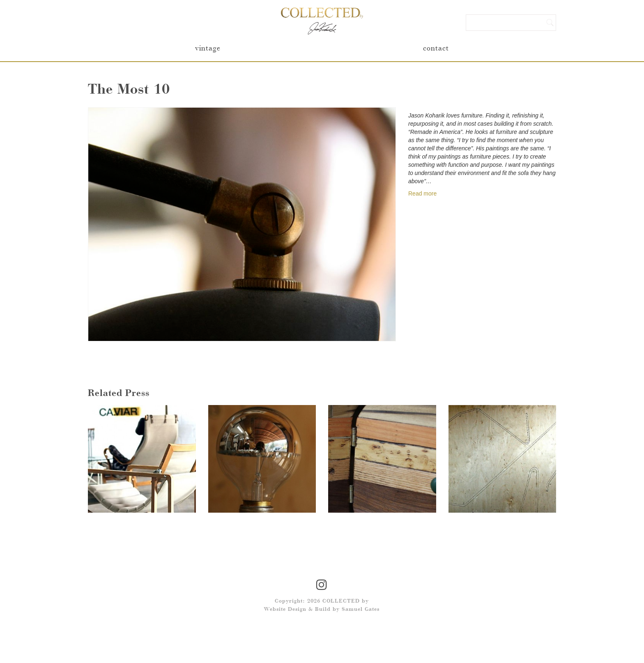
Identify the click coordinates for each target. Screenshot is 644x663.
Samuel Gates (361, 610)
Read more (422, 193)
